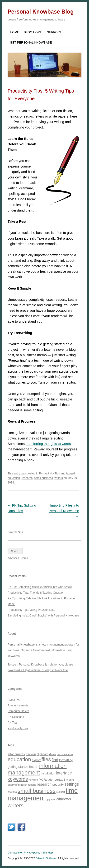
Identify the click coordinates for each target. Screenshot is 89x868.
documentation (65, 754)
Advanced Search (18, 558)
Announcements (18, 705)
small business (44, 478)
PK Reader (46, 780)
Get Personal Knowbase (31, 42)
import (34, 767)
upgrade (50, 800)
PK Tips (12, 723)
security (58, 784)
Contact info (15, 853)
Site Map (47, 853)
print (71, 780)
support (61, 792)
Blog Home (33, 32)
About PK (14, 700)
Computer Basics (18, 711)
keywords (18, 779)
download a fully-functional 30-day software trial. (38, 670)
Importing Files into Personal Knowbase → (64, 511)
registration (21, 785)
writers (59, 478)
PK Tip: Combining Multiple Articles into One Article (40, 587)
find (55, 760)
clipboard (42, 754)
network (33, 780)
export (36, 760)
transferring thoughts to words (48, 444)
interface (64, 773)
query (11, 785)
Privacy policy (32, 853)
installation (48, 773)
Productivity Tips (49, 473)
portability (61, 780)
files (46, 759)
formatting (66, 760)
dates (53, 754)
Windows (63, 799)
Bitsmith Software (46, 858)
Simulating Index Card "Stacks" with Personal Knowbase (43, 616)
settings (72, 784)
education (14, 478)
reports (32, 785)
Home (14, 32)
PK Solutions (16, 717)
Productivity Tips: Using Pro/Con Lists (31, 610)
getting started (18, 767)
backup (31, 754)
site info (12, 792)
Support (54, 32)
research (27, 478)
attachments (16, 754)
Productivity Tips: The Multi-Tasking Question (36, 593)
